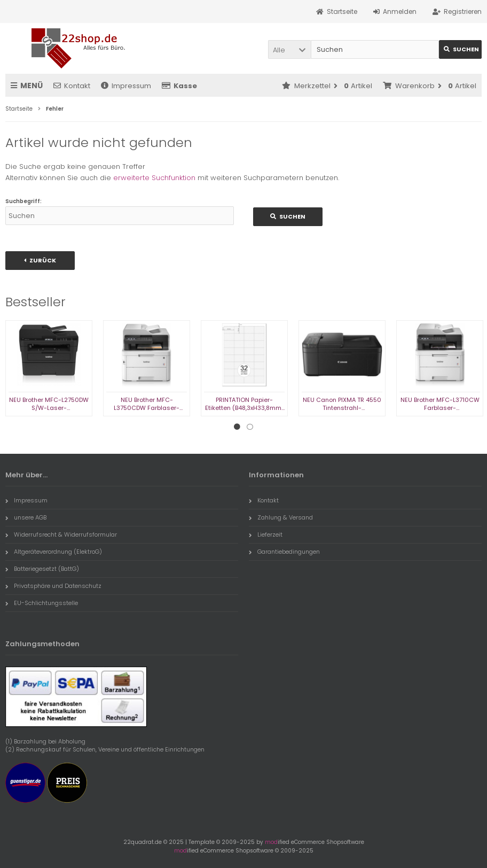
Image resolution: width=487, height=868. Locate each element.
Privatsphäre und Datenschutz (53, 586)
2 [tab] (250, 427)
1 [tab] (237, 427)
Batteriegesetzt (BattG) (42, 569)
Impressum (126, 86)
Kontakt (72, 86)
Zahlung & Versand (281, 517)
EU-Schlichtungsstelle (42, 603)
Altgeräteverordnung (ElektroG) (54, 552)
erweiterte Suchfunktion (154, 178)
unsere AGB (26, 517)
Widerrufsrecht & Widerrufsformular (61, 534)
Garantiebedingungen (284, 552)
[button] (289, 49)
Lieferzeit (266, 534)
